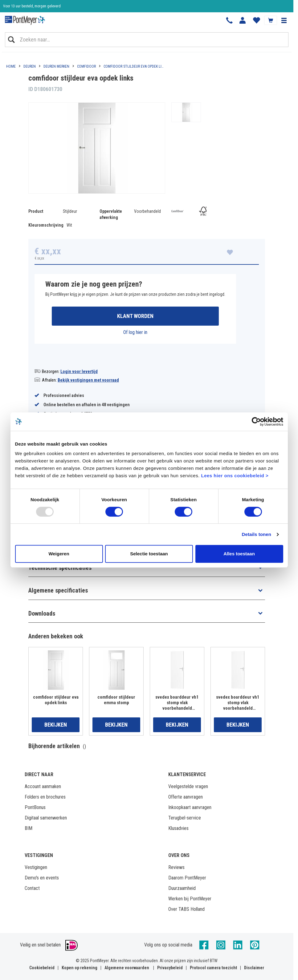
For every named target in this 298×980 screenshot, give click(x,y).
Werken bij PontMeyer (190, 899)
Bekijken (56, 725)
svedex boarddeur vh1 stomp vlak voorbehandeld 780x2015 (177, 703)
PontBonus (35, 807)
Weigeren (59, 554)
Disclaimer (254, 968)
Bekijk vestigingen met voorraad (88, 380)
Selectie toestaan (149, 554)
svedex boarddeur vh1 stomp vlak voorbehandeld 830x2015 (238, 703)
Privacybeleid (170, 968)
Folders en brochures (45, 797)
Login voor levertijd (79, 371)
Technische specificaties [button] (60, 568)
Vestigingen (36, 867)
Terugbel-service (185, 818)
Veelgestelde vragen (188, 786)
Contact (32, 888)
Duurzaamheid (182, 888)
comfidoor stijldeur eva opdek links (56, 700)
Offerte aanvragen (186, 797)
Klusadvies (178, 828)
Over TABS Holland (186, 909)
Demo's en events (42, 878)
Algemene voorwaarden (127, 968)
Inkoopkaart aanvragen (190, 807)
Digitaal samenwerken (46, 818)
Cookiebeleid (42, 968)
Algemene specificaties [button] (58, 590)
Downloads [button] (42, 613)
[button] (284, 20)
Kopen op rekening (80, 968)
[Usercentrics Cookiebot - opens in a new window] (256, 422)
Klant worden (135, 316)
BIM (29, 828)
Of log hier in (135, 332)
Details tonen (257, 534)
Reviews (176, 867)
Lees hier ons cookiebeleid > (235, 476)
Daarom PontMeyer (187, 878)
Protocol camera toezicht (213, 968)
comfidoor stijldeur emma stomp (116, 700)
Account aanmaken (43, 786)
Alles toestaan (239, 554)
